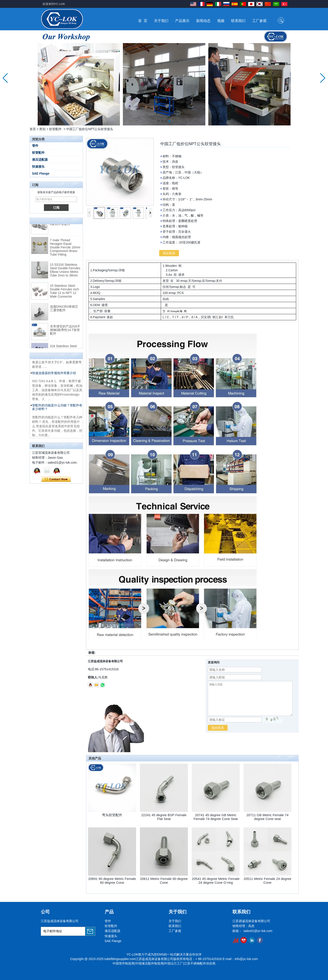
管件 (35, 146)
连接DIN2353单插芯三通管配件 (64, 310)
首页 (33, 129)
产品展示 (182, 21)
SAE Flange (41, 173)
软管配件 (55, 129)
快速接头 (38, 167)
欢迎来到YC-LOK (54, 4)
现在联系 (56, 479)
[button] (159, 121)
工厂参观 (259, 21)
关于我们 (161, 21)
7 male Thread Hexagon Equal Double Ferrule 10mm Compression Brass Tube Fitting (65, 249)
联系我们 (238, 21)
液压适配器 (40, 160)
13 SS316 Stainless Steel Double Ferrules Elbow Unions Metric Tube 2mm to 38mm (65, 272)
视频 (221, 21)
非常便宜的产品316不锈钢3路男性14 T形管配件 (65, 332)
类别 (42, 129)
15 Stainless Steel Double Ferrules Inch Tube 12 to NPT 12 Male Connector (65, 293)
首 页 (143, 21)
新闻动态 (203, 21)
